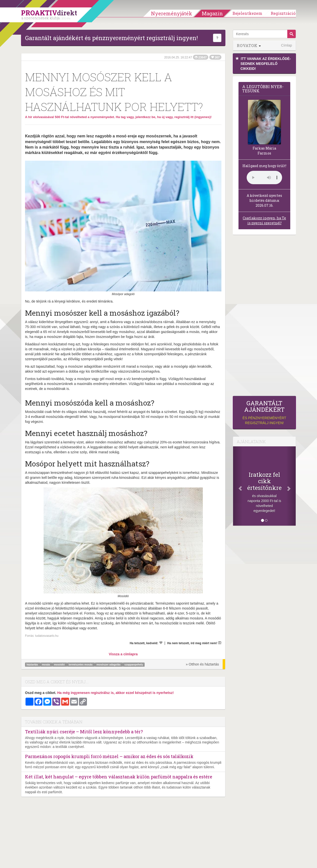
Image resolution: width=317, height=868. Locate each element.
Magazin (212, 13)
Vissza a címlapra (123, 654)
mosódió (60, 664)
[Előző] (238, 486)
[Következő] (291, 486)
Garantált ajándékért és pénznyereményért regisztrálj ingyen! (111, 38)
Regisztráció (283, 13)
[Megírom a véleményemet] (220, 643)
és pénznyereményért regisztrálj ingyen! (264, 412)
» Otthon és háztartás (202, 664)
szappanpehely (134, 664)
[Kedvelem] (161, 643)
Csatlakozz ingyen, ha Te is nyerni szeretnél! (264, 220)
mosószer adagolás (109, 664)
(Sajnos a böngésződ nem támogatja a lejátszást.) (264, 178)
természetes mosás (81, 664)
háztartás (33, 664)
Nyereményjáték (172, 13)
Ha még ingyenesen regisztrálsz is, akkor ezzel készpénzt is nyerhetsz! (116, 693)
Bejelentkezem (247, 13)
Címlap (287, 45)
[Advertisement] (264, 317)
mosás (46, 664)
